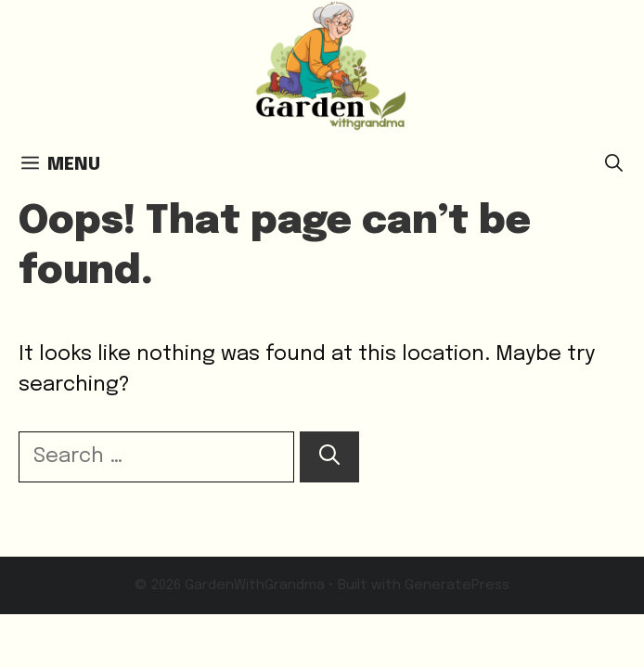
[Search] (329, 457)
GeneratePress (457, 585)
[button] (614, 165)
